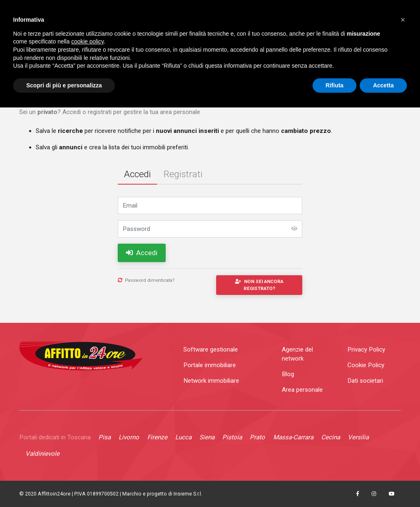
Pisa (105, 437)
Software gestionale (211, 349)
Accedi (142, 253)
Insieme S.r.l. (188, 494)
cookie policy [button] (88, 41)
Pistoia (232, 437)
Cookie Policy (366, 365)
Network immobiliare (211, 381)
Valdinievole (42, 454)
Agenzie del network (297, 354)
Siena (207, 437)
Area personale (302, 390)
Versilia (358, 437)
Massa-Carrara (293, 437)
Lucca (183, 437)
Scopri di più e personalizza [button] (64, 85)
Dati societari (365, 381)
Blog (288, 374)
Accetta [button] (383, 85)
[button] (403, 20)
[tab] (137, 175)
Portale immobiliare (210, 365)
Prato (257, 437)
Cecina (331, 437)
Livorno (129, 437)
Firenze (157, 437)
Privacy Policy (366, 349)
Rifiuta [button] (335, 85)
